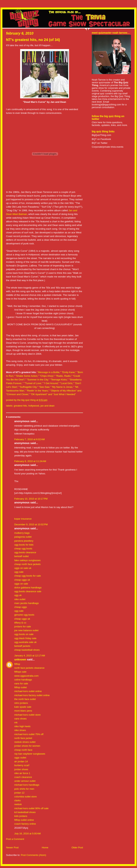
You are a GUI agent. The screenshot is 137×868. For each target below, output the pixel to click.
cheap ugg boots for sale (28, 576)
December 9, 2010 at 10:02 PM (31, 524)
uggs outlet (20, 758)
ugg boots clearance (25, 552)
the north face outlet (25, 699)
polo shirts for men (24, 789)
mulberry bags (22, 533)
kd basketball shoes (25, 812)
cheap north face (23, 750)
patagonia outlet (23, 537)
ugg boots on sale (24, 634)
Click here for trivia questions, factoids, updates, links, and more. (110, 124)
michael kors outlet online (28, 691)
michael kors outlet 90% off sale (31, 808)
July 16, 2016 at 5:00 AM (27, 834)
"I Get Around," (52, 383)
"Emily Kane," (69, 372)
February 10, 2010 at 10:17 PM (31, 499)
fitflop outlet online (24, 820)
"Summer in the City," (38, 380)
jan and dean (48, 406)
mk (16, 722)
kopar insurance (23, 519)
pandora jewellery (24, 541)
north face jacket (23, 738)
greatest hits (20, 406)
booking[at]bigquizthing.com (106, 105)
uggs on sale (21, 584)
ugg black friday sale (25, 638)
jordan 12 (19, 793)
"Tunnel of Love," (34, 383)
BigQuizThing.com (101, 135)
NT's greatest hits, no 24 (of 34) (33, 40)
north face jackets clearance (29, 668)
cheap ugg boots (23, 549)
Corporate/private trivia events (108, 147)
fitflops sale (20, 672)
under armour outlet (25, 781)
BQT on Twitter (100, 143)
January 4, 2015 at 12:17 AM (30, 656)
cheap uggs (21, 607)
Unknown (20, 660)
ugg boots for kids (24, 545)
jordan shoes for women (27, 746)
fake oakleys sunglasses (27, 560)
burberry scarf (22, 765)
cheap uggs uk (22, 580)
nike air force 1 (22, 773)
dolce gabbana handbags (28, 588)
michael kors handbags (27, 785)
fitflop (17, 664)
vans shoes (20, 719)
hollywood (34, 406)
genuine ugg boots (24, 615)
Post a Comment (15, 839)
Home (45, 847)
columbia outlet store (25, 797)
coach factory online (25, 824)
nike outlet (20, 599)
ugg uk (18, 595)
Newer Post (12, 847)
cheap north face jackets (27, 564)
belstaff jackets (22, 646)
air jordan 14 (21, 761)
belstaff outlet (22, 556)
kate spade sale (23, 707)
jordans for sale (23, 627)
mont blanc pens (23, 711)
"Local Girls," (67, 383)
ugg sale (19, 572)
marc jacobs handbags (26, 603)
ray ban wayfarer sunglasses (30, 754)
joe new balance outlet (26, 630)
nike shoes (20, 730)
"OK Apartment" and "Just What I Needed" (53, 394)
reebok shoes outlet (25, 742)
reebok (18, 804)
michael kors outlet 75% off (29, 734)
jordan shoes (21, 769)
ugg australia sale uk (25, 642)
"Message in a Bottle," (49, 372)
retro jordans (21, 703)
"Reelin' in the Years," (38, 391)
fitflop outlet (21, 687)
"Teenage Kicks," (60, 380)
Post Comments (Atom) (34, 855)
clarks (17, 800)
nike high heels (22, 726)
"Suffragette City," (29, 387)
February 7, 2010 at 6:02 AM (29, 439)
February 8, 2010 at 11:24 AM (30, 461)
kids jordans (21, 816)
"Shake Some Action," (27, 376)
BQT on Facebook (101, 139)
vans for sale (21, 683)
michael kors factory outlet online (32, 695)
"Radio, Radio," (64, 376)
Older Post (77, 847)
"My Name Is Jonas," (63, 387)
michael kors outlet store (27, 715)
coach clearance (23, 777)
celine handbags (23, 680)
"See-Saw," (45, 387)
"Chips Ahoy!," (47, 376)
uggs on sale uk (23, 568)
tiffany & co (20, 623)
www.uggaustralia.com (26, 676)
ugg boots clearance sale (28, 591)
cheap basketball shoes (27, 650)
